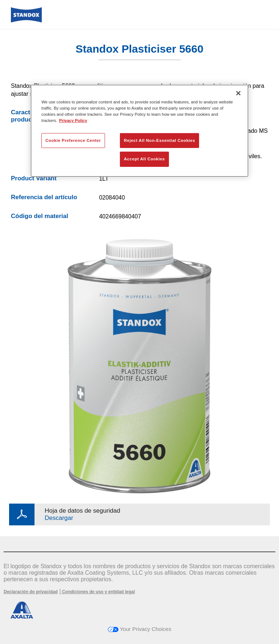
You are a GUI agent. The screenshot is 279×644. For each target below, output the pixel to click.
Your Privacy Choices (140, 629)
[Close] (238, 93)
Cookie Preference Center (73, 140)
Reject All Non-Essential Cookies (159, 140)
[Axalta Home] (26, 20)
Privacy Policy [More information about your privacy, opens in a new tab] (73, 120)
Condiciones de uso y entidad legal (98, 592)
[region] (139, 131)
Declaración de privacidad (31, 592)
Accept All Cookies (144, 159)
